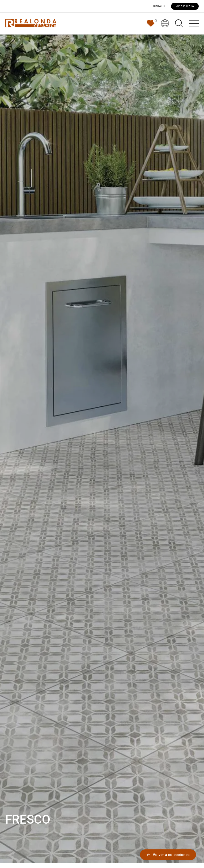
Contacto (159, 6)
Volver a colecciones (168, 855)
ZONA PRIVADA (185, 6)
